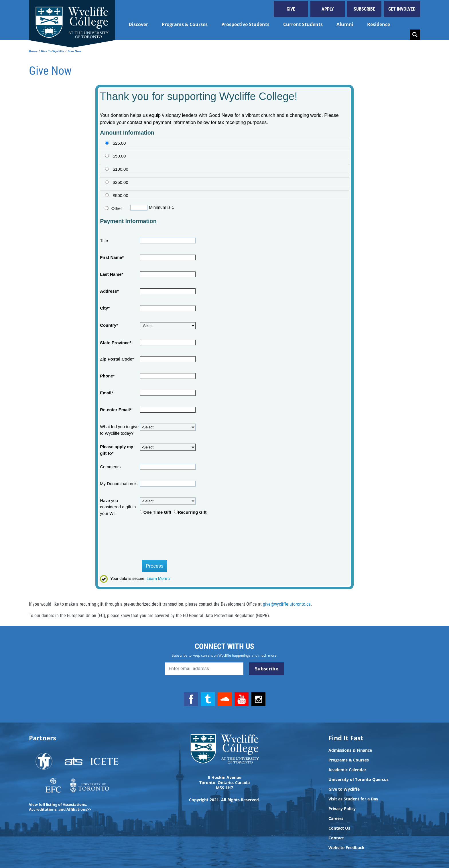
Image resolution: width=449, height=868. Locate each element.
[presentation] (143, 540)
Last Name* (112, 274)
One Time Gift (157, 512)
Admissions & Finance (350, 750)
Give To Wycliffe (53, 51)
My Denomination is (119, 484)
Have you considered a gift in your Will (118, 507)
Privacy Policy (342, 809)
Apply (328, 9)
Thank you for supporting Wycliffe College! (198, 96)
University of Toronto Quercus (359, 780)
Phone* (107, 376)
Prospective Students (245, 24)
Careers (336, 818)
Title (104, 241)
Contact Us (339, 828)
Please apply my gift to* (117, 450)
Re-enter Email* (116, 410)
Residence (379, 24)
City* (105, 308)
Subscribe (364, 9)
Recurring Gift (192, 512)
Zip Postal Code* (117, 359)
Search (415, 35)
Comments (110, 467)
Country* (109, 325)
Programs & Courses (185, 24)
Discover (138, 24)
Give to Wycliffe (344, 789)
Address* (109, 291)
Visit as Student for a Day (353, 799)
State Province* (116, 343)
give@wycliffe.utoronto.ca (287, 604)
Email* (107, 393)
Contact (336, 838)
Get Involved (402, 9)
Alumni (345, 24)
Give (291, 9)
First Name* (112, 257)
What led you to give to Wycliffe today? (119, 430)
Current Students (303, 24)
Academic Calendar (347, 770)
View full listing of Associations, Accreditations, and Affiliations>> (60, 807)
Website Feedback (346, 848)
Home (33, 51)
